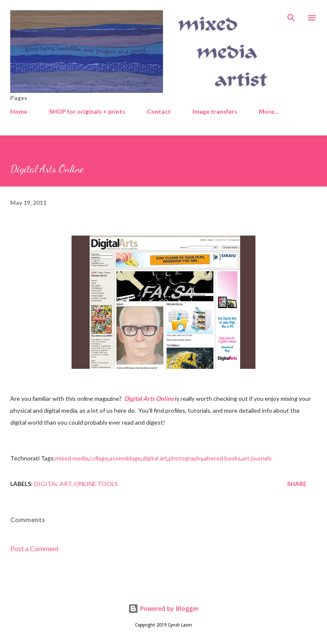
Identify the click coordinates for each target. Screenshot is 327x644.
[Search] (291, 15)
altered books (222, 458)
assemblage (125, 458)
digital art (155, 458)
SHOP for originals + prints (87, 111)
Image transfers (215, 111)
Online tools (96, 484)
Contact (159, 111)
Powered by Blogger (163, 608)
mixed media (72, 458)
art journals (257, 458)
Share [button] (297, 484)
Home (19, 111)
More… (269, 111)
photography (186, 458)
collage (99, 458)
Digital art (53, 484)
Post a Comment (34, 548)
